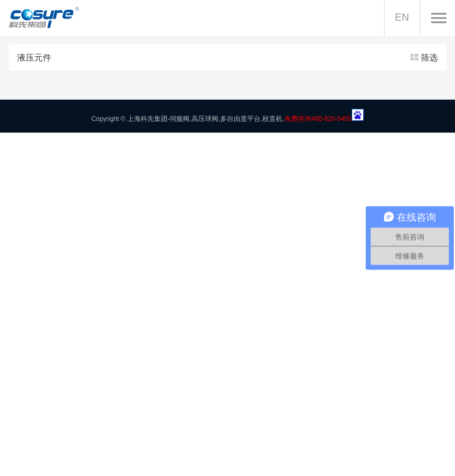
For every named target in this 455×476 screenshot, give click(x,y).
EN (402, 17)
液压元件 (227, 57)
